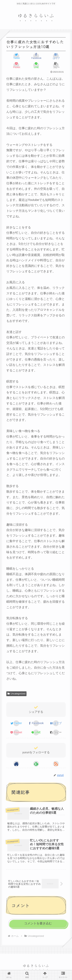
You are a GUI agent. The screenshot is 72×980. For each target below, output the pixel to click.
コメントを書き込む (38, 923)
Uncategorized (16, 694)
